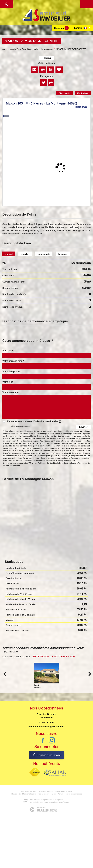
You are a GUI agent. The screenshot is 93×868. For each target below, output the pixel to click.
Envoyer (83, 427)
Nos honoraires (44, 794)
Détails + (25, 254)
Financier (63, 254)
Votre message (10, 392)
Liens (54, 794)
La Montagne (47, 49)
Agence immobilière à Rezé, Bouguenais (20, 49)
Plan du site (16, 794)
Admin (60, 794)
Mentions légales (29, 794)
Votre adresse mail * (13, 361)
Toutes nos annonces (73, 794)
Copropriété (44, 254)
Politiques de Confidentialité (50, 463)
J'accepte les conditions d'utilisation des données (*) (34, 421)
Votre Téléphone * (12, 372)
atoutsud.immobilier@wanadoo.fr (46, 727)
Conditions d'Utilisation (77, 463)
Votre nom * (9, 351)
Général (9, 254)
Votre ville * (9, 382)
